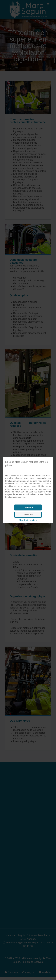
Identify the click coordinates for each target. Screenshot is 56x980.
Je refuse (28, 515)
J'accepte (28, 507)
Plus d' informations (28, 520)
